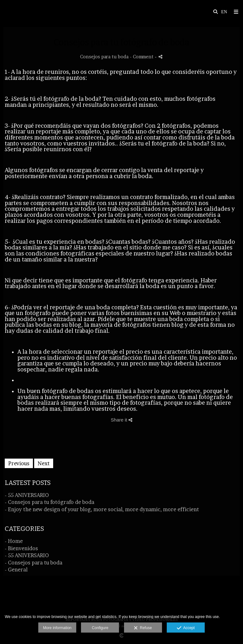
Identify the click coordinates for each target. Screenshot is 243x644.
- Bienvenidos (21, 548)
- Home (14, 541)
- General (16, 570)
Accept (186, 628)
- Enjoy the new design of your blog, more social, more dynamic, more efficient (102, 509)
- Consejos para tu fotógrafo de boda (50, 502)
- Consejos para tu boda (34, 563)
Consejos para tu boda (104, 57)
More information (57, 628)
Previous (19, 463)
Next (44, 463)
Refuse (143, 628)
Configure (100, 628)
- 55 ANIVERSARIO (27, 495)
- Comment (142, 57)
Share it (121, 420)
